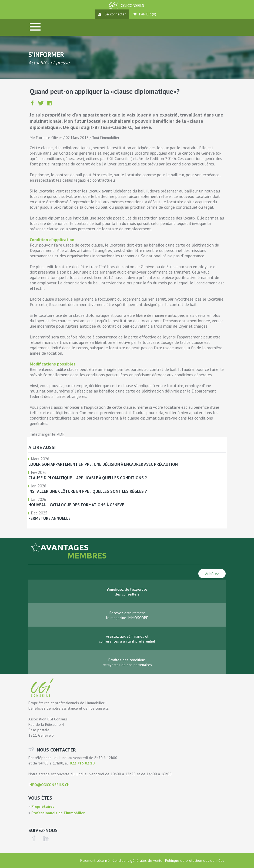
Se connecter (112, 14)
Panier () (145, 14)
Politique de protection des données (195, 860)
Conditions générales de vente (137, 860)
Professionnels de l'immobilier (57, 813)
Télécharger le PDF (47, 434)
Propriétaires (42, 806)
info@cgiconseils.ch (49, 785)
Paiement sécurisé (95, 860)
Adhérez (212, 574)
